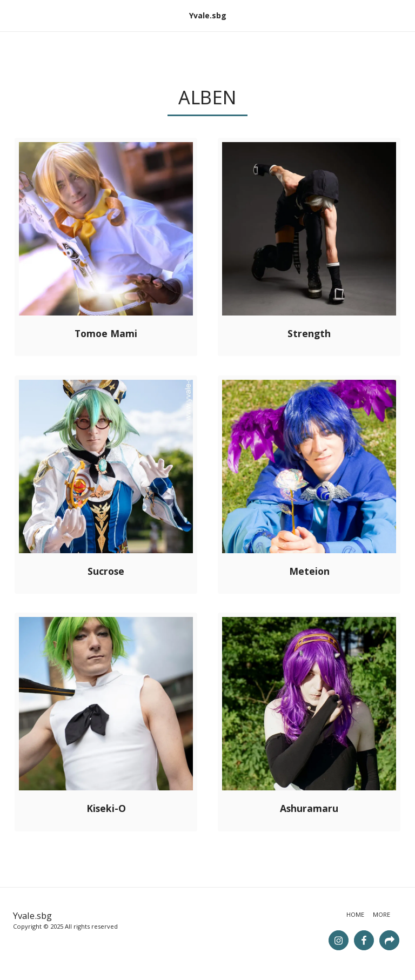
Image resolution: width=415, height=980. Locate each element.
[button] (12, 15)
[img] (106, 229)
